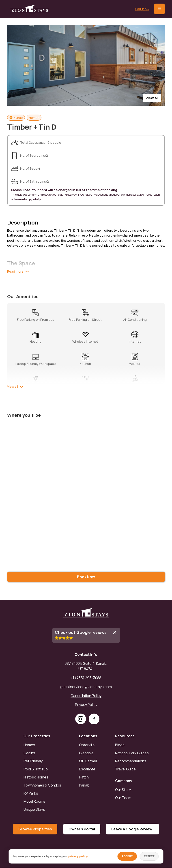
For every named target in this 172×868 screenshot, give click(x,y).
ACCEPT (127, 856)
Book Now (86, 577)
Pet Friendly (33, 761)
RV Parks (31, 793)
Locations (88, 736)
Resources (125, 736)
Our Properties (37, 736)
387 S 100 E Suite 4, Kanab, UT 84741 (86, 666)
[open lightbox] (86, 65)
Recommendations (131, 761)
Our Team (123, 798)
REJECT (149, 856)
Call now (142, 9)
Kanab (84, 785)
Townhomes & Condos (42, 785)
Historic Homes (36, 777)
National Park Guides (132, 753)
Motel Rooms (34, 801)
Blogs (120, 745)
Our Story (123, 790)
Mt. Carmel (88, 761)
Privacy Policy (86, 705)
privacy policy (78, 856)
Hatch (84, 777)
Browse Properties (35, 829)
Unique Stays (34, 809)
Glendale (86, 753)
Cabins (29, 753)
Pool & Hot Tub (36, 769)
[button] (159, 9)
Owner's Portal (82, 829)
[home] (30, 9)
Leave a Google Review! (132, 829)
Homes (29, 745)
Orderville (87, 745)
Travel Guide (125, 769)
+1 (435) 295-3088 (86, 678)
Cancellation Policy (86, 696)
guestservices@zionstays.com (86, 687)
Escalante (87, 769)
